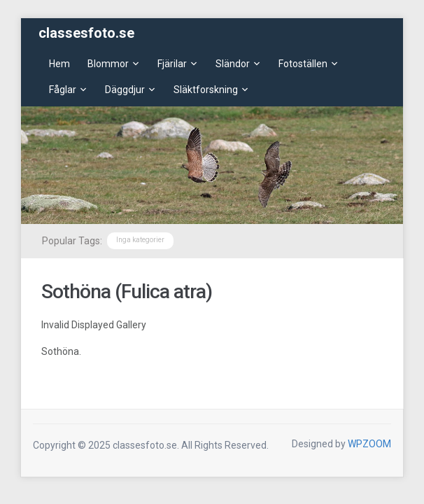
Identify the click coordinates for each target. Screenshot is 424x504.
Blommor (108, 64)
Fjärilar (172, 64)
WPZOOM (369, 444)
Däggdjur (125, 90)
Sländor (233, 64)
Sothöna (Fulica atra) (127, 292)
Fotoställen (303, 64)
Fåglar (63, 90)
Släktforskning (206, 90)
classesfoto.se (86, 33)
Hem (59, 64)
